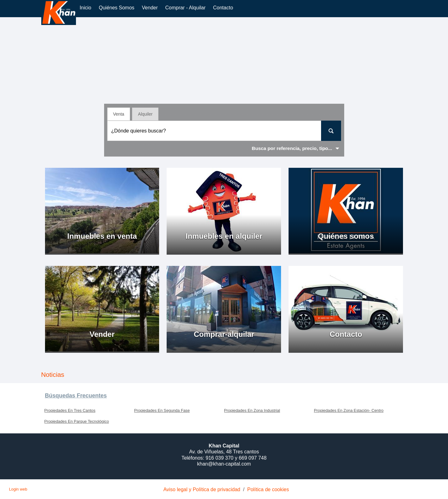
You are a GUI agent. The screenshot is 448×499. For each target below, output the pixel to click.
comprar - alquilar (186, 8)
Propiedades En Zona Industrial (252, 410)
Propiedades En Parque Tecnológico (77, 421)
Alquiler (145, 114)
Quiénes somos (117, 8)
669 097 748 (253, 458)
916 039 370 (220, 458)
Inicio (86, 8)
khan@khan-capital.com (224, 464)
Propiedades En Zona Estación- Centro (349, 410)
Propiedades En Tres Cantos (70, 410)
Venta (119, 114)
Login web (18, 489)
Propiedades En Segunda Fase (162, 410)
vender (150, 8)
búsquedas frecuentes (76, 396)
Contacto (223, 8)
